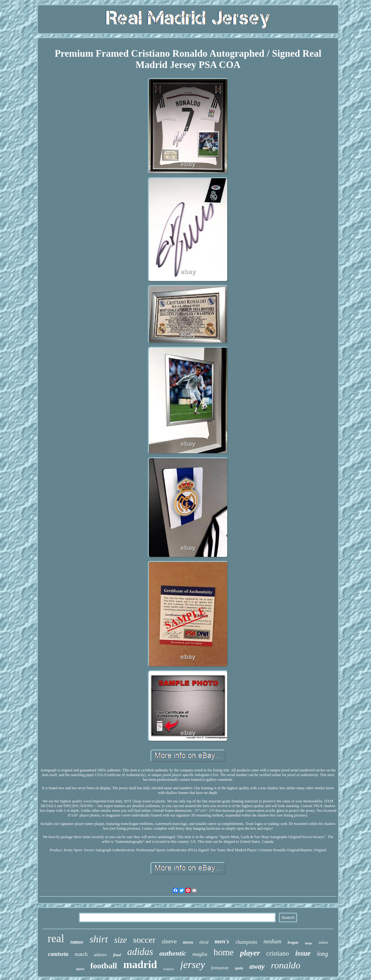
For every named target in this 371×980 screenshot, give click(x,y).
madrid (140, 964)
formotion (220, 968)
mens (188, 942)
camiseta (58, 954)
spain (239, 968)
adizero (100, 955)
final (117, 955)
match (81, 954)
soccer (144, 940)
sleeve (169, 941)
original (169, 969)
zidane (323, 942)
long (322, 954)
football (104, 966)
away (257, 966)
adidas (140, 952)
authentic (173, 953)
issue (303, 953)
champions (246, 942)
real (56, 939)
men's (222, 941)
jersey (193, 965)
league (293, 942)
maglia (200, 954)
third (204, 942)
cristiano (278, 953)
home (224, 952)
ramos (77, 942)
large (308, 943)
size (120, 940)
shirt (99, 939)
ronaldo (286, 965)
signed (80, 969)
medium (272, 941)
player (250, 953)
